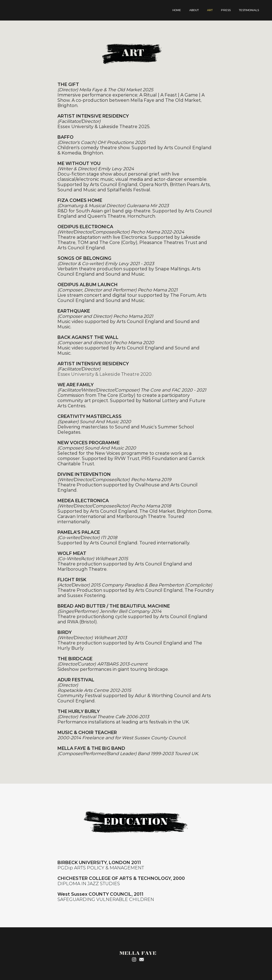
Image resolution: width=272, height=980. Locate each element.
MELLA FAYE (138, 953)
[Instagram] (134, 959)
